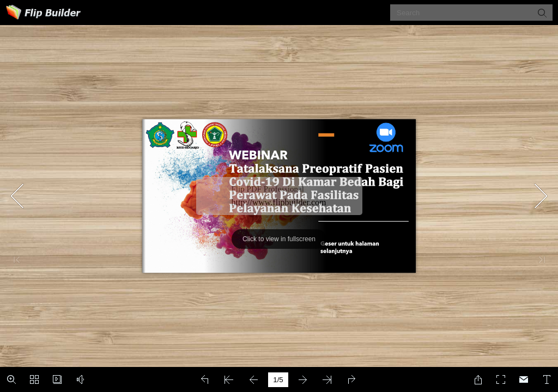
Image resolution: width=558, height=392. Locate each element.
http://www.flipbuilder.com (279, 202)
